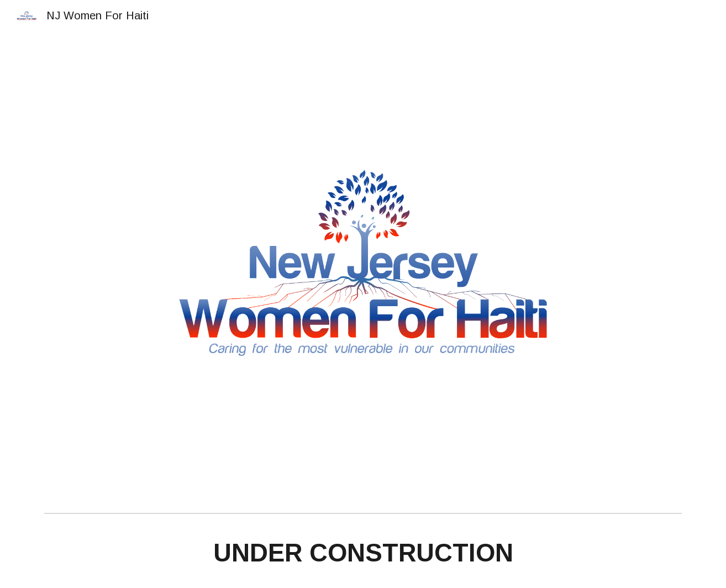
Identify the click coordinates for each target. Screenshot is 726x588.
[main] (363, 553)
